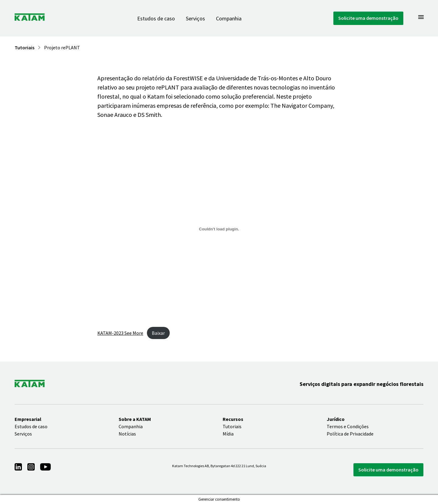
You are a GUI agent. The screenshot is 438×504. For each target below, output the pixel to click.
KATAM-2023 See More (120, 333)
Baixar (158, 333)
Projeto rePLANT (62, 47)
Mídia (228, 434)
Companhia (229, 18)
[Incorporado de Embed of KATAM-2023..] (219, 229)
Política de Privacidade (350, 434)
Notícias (127, 434)
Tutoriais (24, 47)
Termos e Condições (348, 426)
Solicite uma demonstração (368, 18)
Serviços (195, 18)
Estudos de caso (156, 18)
